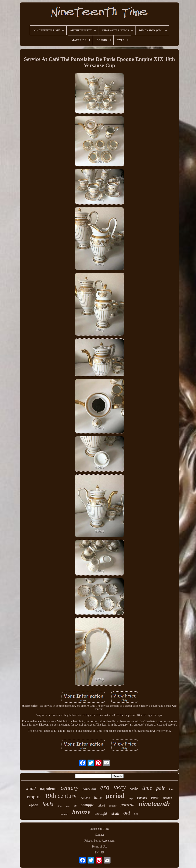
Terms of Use (99, 847)
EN (97, 853)
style (134, 789)
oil (75, 806)
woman (64, 814)
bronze (81, 812)
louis (48, 804)
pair (161, 788)
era (105, 787)
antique (113, 806)
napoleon (48, 788)
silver (60, 806)
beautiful (101, 814)
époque (167, 798)
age (68, 806)
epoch (34, 805)
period (115, 796)
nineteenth (154, 804)
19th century (61, 796)
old (127, 813)
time (147, 788)
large (131, 798)
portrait (128, 805)
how (171, 790)
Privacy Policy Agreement (100, 841)
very (120, 787)
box (136, 814)
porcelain (89, 789)
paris (155, 797)
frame (98, 798)
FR (102, 853)
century (70, 788)
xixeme (85, 798)
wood (31, 788)
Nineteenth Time (99, 829)
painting (142, 798)
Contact (99, 835)
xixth (115, 813)
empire (34, 797)
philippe (87, 805)
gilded (101, 806)
